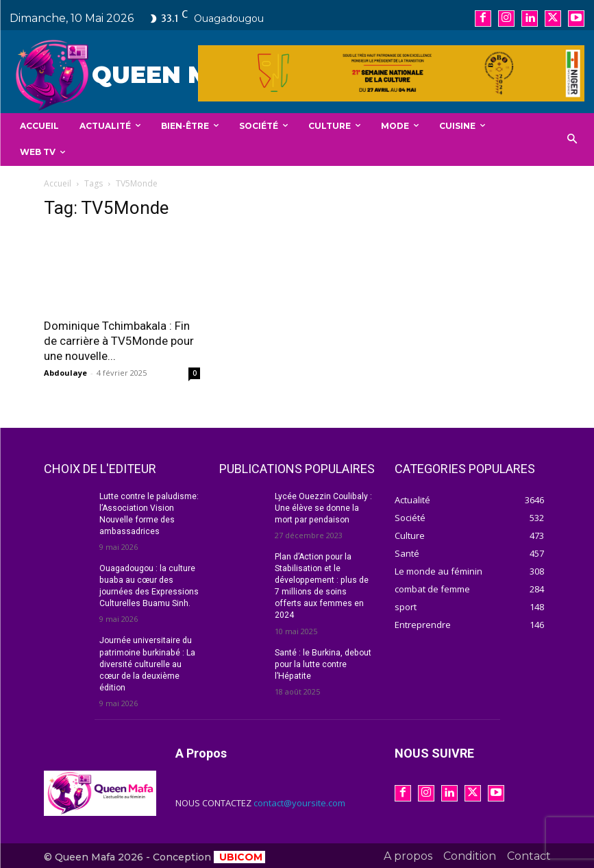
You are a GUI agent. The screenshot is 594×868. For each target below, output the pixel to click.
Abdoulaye (65, 373)
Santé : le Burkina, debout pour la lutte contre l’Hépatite (323, 651)
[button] (572, 140)
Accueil (58, 183)
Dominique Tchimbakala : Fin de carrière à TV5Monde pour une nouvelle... (119, 341)
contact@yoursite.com (299, 801)
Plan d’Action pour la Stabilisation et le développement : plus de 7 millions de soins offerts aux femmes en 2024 (324, 580)
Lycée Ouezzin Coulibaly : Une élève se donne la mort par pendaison (323, 508)
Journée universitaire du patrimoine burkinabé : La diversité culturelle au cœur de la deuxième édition (146, 663)
